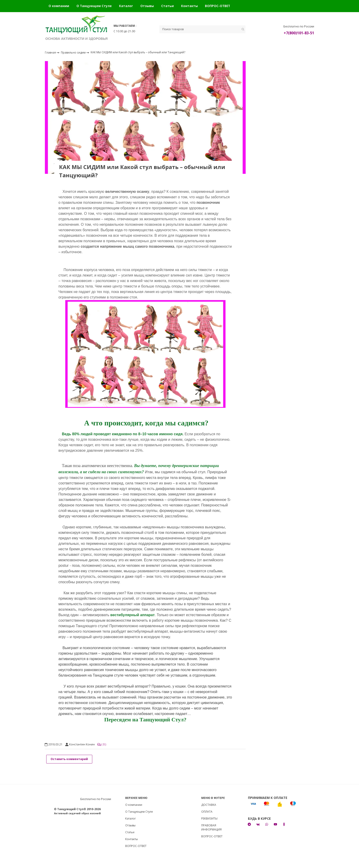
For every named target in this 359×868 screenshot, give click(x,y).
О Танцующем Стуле (94, 6)
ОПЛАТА (207, 812)
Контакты (189, 6)
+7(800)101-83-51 (299, 33)
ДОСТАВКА (209, 805)
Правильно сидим (74, 52)
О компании (59, 6)
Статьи (167, 6)
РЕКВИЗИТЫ (209, 818)
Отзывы (147, 6)
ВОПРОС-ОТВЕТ (218, 6)
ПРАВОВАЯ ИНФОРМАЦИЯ (211, 827)
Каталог (126, 6)
